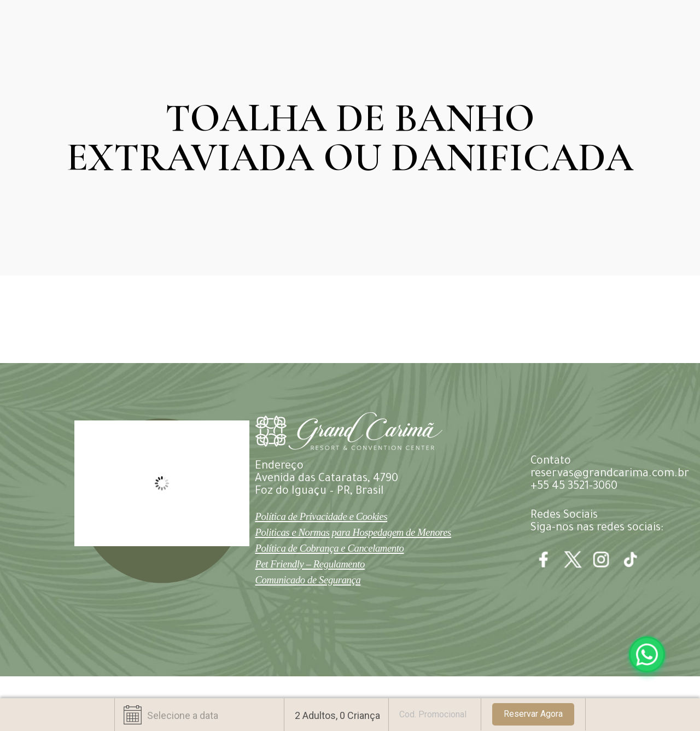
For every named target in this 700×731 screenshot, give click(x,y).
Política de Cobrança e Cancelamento (329, 548)
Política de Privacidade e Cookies (321, 516)
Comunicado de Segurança (308, 580)
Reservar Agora (533, 714)
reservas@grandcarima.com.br (610, 475)
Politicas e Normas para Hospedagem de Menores (353, 532)
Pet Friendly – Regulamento (310, 564)
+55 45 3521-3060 (574, 487)
